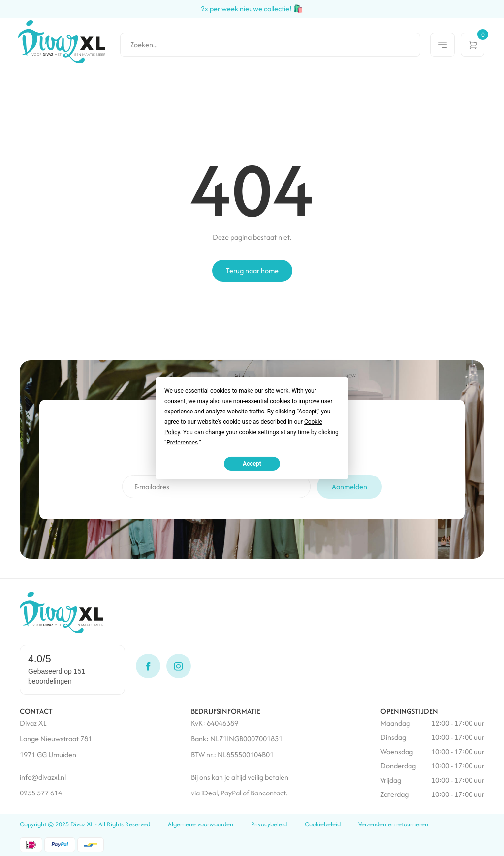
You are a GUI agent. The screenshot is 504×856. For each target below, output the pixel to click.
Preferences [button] (182, 442)
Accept (252, 463)
